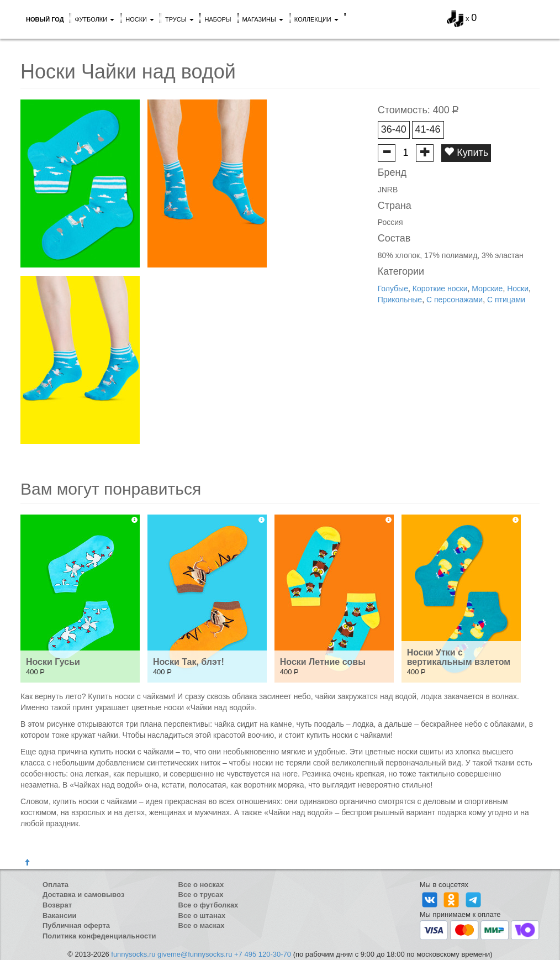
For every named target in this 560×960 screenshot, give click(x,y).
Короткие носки (440, 288)
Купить (466, 152)
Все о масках (202, 925)
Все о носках (201, 885)
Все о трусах (201, 895)
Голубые (393, 288)
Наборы (218, 19)
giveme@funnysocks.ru (195, 954)
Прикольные (400, 300)
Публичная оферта (76, 925)
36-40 (394, 129)
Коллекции (316, 19)
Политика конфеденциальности (99, 936)
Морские (487, 288)
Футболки (95, 19)
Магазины (263, 19)
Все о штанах (202, 916)
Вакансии (59, 916)
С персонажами (455, 300)
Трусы (179, 19)
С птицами (506, 300)
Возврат (57, 905)
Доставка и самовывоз (83, 895)
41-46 (428, 129)
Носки (140, 19)
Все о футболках (208, 905)
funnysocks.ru (133, 954)
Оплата (56, 885)
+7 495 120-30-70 (263, 954)
